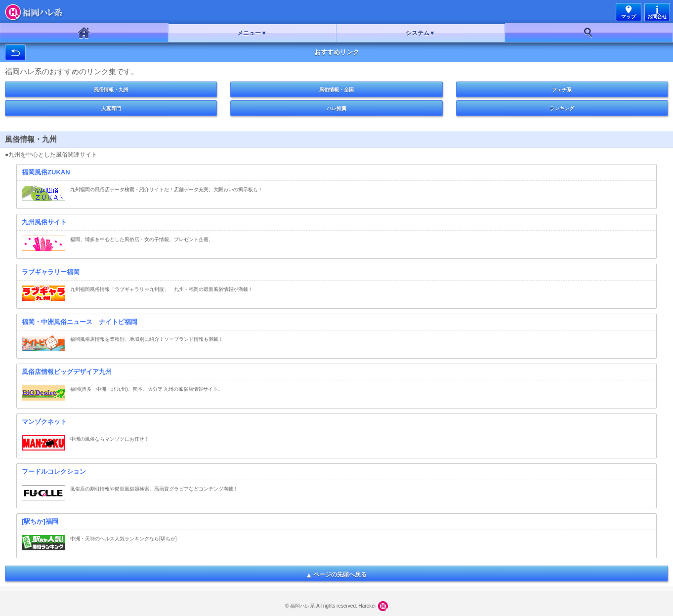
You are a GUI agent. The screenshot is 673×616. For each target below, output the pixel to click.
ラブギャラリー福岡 (51, 272)
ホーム (84, 32)
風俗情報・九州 (111, 90)
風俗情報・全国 (336, 90)
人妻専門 (111, 108)
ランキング (562, 108)
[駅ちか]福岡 (40, 521)
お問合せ (657, 17)
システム (418, 33)
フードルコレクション (54, 472)
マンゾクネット (44, 422)
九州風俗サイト (44, 222)
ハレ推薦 (336, 108)
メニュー (249, 33)
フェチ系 (562, 90)
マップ (629, 17)
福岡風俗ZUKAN (46, 172)
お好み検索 (589, 32)
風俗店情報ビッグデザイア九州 (67, 372)
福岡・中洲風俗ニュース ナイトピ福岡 (80, 322)
